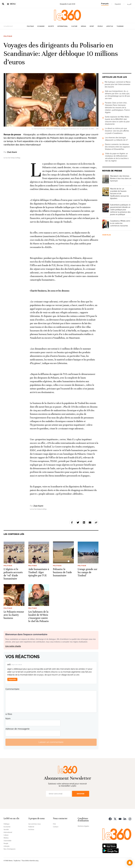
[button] (130, 863)
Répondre (12, 679)
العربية (129, 4)
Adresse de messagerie (17, 729)
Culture (74, 26)
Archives (31, 830)
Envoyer (81, 794)
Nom (8, 719)
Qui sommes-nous (35, 824)
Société (51, 26)
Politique (30, 26)
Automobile (7, 841)
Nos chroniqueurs (10, 849)
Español (118, 4)
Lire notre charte (13, 646)
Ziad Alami (12, 152)
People (100, 26)
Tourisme (120, 26)
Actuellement (8, 26)
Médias (83, 26)
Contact (56, 827)
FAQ (54, 824)
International (63, 26)
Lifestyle (110, 26)
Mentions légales (83, 826)
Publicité (31, 827)
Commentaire (12, 689)
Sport (92, 26)
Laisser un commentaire (51, 742)
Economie (41, 26)
